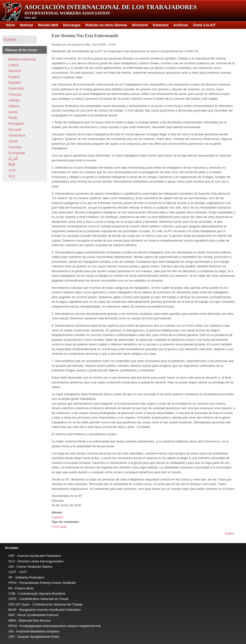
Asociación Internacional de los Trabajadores (111, 7)
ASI (11, 631)
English (230, 533)
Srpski (13, 141)
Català (13, 65)
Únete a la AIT (204, 25)
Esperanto (16, 88)
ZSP (11, 637)
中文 (12, 176)
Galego (14, 100)
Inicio (10, 25)
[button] (19, 40)
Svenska (15, 147)
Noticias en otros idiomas (106, 25)
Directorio (140, 25)
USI (11, 567)
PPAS (12, 583)
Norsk (13, 112)
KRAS (13, 626)
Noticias (26, 25)
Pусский (15, 130)
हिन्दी (12, 165)
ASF (12, 556)
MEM (12, 621)
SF (10, 577)
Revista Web (48, 25)
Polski (13, 118)
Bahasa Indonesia (22, 59)
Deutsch (15, 71)
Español (57, 517)
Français (15, 94)
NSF (12, 615)
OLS (12, 561)
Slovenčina (17, 135)
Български (17, 153)
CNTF (13, 599)
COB (12, 594)
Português (16, 124)
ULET (12, 572)
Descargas (72, 25)
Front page (59, 527)
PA (10, 588)
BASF (12, 610)
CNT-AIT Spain (19, 604)
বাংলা (12, 171)
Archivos (181, 25)
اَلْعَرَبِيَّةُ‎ (13, 159)
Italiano (14, 106)
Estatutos (161, 25)
